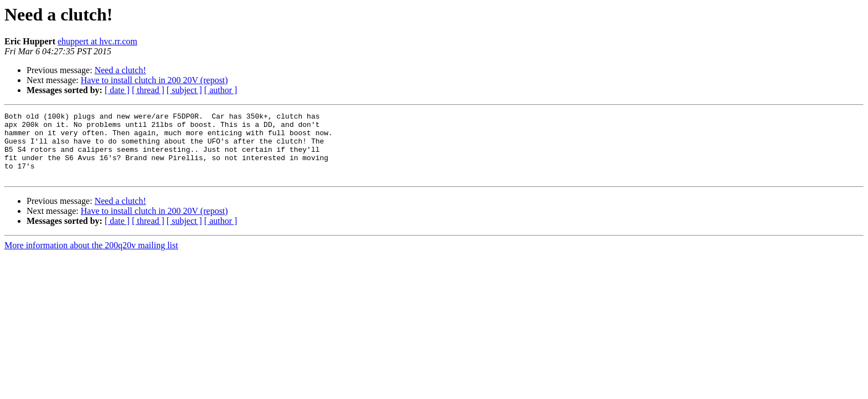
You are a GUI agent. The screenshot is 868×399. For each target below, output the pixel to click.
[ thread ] (148, 90)
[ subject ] (184, 90)
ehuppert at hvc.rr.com (97, 41)
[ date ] (117, 90)
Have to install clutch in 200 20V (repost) (154, 80)
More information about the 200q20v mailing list (91, 259)
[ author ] (221, 90)
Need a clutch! (120, 70)
